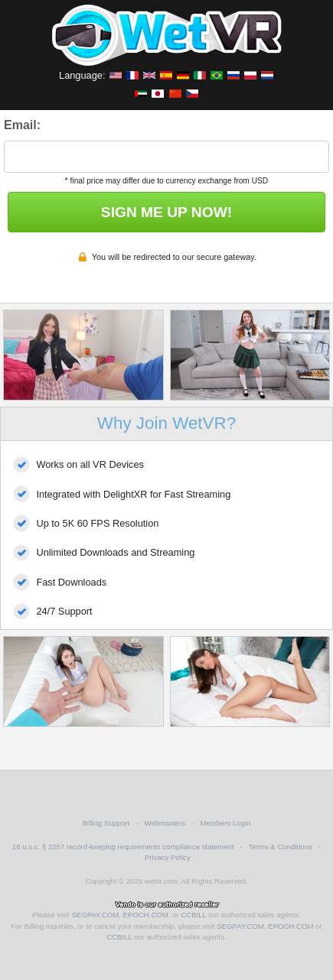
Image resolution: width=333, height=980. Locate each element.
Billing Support (106, 823)
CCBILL (193, 915)
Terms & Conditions (281, 847)
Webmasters (165, 823)
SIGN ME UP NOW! (166, 212)
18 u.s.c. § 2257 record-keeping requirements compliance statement (123, 847)
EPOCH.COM (146, 915)
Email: (22, 125)
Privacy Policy (168, 857)
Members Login (225, 823)
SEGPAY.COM (95, 915)
